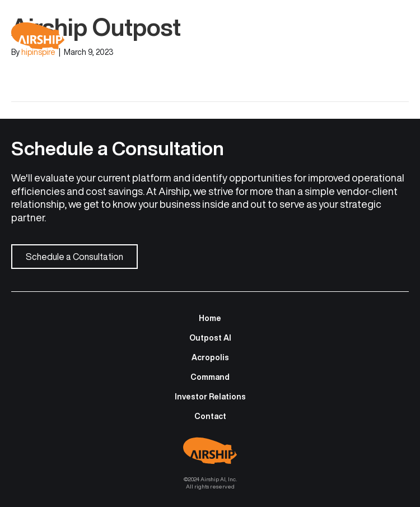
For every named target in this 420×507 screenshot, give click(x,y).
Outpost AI (210, 338)
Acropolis (210, 357)
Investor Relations (210, 397)
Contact (210, 416)
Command (210, 377)
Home (210, 318)
